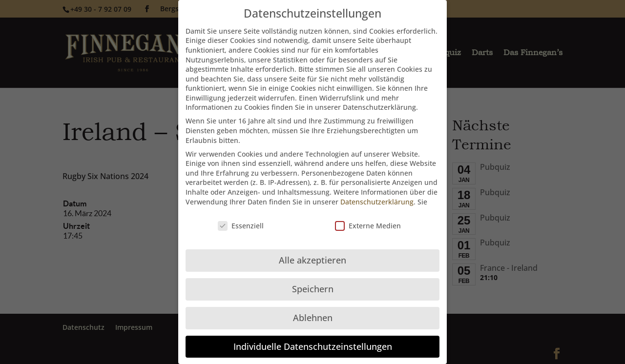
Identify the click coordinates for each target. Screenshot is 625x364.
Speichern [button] (313, 280)
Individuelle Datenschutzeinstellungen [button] (313, 338)
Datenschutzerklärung (377, 192)
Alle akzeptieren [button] (312, 251)
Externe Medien (368, 217)
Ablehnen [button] (313, 309)
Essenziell (241, 217)
